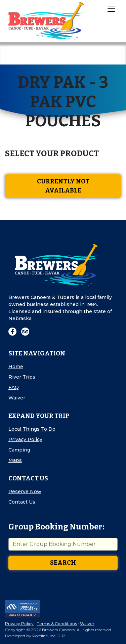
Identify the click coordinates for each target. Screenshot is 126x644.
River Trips (22, 377)
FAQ (14, 387)
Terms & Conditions (57, 624)
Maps (15, 460)
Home (16, 367)
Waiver (17, 398)
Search (63, 563)
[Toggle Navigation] (111, 8)
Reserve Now (25, 491)
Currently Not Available (63, 186)
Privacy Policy (25, 439)
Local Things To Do (32, 429)
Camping (19, 450)
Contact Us (22, 502)
